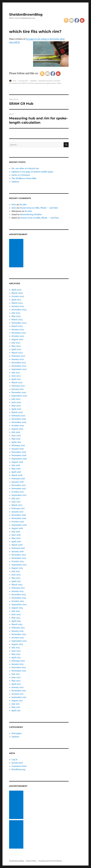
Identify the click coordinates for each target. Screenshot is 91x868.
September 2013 (19, 641)
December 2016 (19, 515)
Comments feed (19, 766)
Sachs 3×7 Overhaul (21, 175)
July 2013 (16, 648)
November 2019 (19, 422)
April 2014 (16, 621)
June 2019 (16, 435)
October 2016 (18, 522)
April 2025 (16, 300)
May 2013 (16, 654)
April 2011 (16, 710)
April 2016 (16, 542)
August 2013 (17, 644)
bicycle (50, 81)
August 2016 (17, 528)
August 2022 (17, 339)
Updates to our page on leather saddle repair (32, 172)
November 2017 (19, 488)
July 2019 (16, 432)
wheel (59, 83)
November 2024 (19, 310)
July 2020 (16, 399)
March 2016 (17, 545)
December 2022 (19, 333)
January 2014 (18, 631)
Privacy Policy (31, 861)
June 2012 (16, 677)
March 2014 (17, 624)
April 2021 (16, 379)
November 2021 (19, 366)
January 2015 (18, 591)
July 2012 (16, 674)
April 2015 (16, 581)
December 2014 (19, 595)
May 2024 (16, 316)
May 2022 (16, 346)
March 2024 (17, 320)
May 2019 (16, 439)
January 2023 (18, 329)
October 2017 (18, 492)
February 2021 (18, 386)
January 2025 (18, 306)
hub (28, 83)
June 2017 (16, 502)
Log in (14, 759)
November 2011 (19, 691)
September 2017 (19, 495)
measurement (40, 83)
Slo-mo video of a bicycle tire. (25, 168)
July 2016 (16, 532)
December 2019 (19, 419)
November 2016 (19, 518)
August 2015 (17, 568)
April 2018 (16, 472)
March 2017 (17, 505)
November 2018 (19, 455)
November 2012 (19, 671)
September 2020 (19, 396)
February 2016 (18, 548)
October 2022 (18, 336)
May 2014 (16, 618)
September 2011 (19, 697)
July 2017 (16, 498)
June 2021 (16, 376)
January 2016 (18, 551)
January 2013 (17, 664)
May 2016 (16, 538)
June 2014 (16, 614)
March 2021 (17, 382)
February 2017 (18, 508)
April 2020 (16, 409)
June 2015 (16, 575)
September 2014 (19, 604)
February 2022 (18, 356)
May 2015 (16, 578)
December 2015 (19, 555)
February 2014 (18, 628)
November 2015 (19, 558)
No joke (23, 204)
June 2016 (16, 535)
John (14, 81)
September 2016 (19, 525)
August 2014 (17, 608)
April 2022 (16, 349)
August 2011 (17, 701)
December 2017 (19, 485)
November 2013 (19, 634)
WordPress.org (18, 769)
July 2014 (16, 611)
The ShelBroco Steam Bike (24, 178)
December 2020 (19, 392)
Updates (33, 81)
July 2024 (16, 313)
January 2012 (18, 687)
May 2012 (16, 681)
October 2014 (18, 601)
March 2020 (17, 412)
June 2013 (16, 651)
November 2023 (19, 323)
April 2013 (16, 657)
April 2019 (16, 442)
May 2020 (16, 406)
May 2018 (16, 469)
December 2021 (19, 363)
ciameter (57, 81)
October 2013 (18, 638)
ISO (32, 83)
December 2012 (19, 667)
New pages (17, 733)
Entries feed (17, 763)
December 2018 (19, 452)
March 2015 (17, 585)
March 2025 (17, 303)
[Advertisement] (17, 253)
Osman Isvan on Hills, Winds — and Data (39, 208)
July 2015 (16, 571)
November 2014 (19, 598)
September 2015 (19, 565)
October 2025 (18, 296)
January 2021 (18, 389)
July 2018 (16, 465)
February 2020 (18, 416)
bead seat (43, 81)
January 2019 (18, 449)
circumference (15, 83)
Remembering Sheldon (31, 214)
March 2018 (17, 475)
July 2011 (16, 704)
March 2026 (17, 293)
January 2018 (18, 482)
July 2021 (16, 373)
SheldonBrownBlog (26, 14)
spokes (49, 83)
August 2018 (17, 462)
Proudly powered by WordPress (50, 861)
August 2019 (17, 429)
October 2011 (17, 694)
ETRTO (24, 83)
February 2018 (18, 479)
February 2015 (18, 588)
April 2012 (16, 684)
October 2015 (18, 561)
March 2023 (17, 326)
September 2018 (19, 459)
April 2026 (16, 290)
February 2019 (18, 445)
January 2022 (18, 359)
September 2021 (19, 369)
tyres (54, 83)
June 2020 (16, 402)
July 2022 (16, 343)
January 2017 (17, 512)
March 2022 (17, 353)
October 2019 (18, 426)
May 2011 (16, 707)
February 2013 (18, 661)
